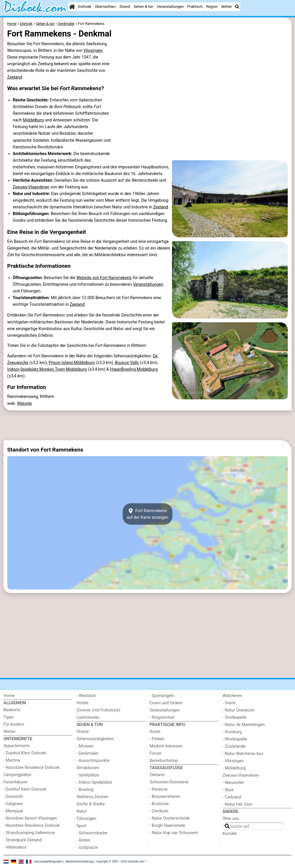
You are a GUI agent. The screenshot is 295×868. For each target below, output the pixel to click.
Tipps (9, 717)
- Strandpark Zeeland (23, 840)
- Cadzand (232, 797)
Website (25, 404)
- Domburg (232, 732)
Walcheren (232, 696)
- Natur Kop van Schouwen (174, 833)
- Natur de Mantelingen (244, 725)
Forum (156, 753)
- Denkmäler (87, 753)
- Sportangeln (162, 696)
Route (155, 732)
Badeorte (12, 710)
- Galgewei (13, 804)
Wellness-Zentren (92, 797)
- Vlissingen (233, 761)
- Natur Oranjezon (239, 710)
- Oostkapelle (235, 717)
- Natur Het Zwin (238, 804)
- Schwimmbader (92, 833)
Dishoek (85, 7)
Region (212, 7)
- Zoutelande (234, 746)
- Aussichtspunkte (93, 761)
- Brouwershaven (165, 797)
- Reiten (83, 840)
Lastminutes (88, 717)
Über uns (231, 819)
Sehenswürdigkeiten (95, 739)
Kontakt (230, 834)
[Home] (72, 7)
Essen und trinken (166, 703)
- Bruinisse (159, 804)
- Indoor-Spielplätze (94, 782)
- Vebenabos (15, 847)
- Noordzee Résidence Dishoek (32, 768)
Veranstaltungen (170, 7)
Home (9, 696)
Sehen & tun (143, 7)
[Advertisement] (147, 425)
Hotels (83, 703)
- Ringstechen (162, 717)
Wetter (227, 7)
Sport (81, 826)
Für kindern (14, 724)
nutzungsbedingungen (48, 861)
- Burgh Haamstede (167, 826)
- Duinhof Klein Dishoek (25, 753)
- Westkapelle (235, 739)
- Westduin (86, 696)
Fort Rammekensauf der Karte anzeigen (147, 514)
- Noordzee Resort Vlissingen (30, 818)
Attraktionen (88, 768)
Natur (82, 811)
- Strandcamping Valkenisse (29, 833)
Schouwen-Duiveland (169, 782)
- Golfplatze (87, 848)
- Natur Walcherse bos (243, 754)
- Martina (12, 760)
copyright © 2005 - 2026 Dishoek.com (120, 861)
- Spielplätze (88, 775)
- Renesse (159, 789)
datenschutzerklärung (79, 861)
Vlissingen (93, 51)
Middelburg (33, 120)
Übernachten (105, 7)
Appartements (17, 746)
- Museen (85, 746)
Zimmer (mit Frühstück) (98, 710)
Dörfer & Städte (91, 804)
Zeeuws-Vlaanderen (31, 187)
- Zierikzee (159, 811)
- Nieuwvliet (233, 783)
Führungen (86, 819)
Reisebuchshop (164, 761)
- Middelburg (234, 768)
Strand (125, 7)
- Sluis (228, 790)
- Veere (229, 703)
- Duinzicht (13, 797)
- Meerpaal (13, 811)
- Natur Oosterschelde (170, 818)
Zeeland (15, 77)
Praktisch (195, 7)
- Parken (157, 739)
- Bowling (85, 790)
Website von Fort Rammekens (104, 278)
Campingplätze (17, 775)
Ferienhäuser (15, 782)
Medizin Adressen (166, 746)
